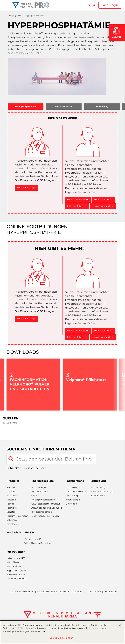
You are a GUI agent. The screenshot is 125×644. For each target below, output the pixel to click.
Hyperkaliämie (40, 492)
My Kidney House (16, 579)
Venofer (11, 512)
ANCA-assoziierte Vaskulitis (47, 508)
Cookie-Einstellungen (22, 592)
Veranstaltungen (99, 487)
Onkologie (72, 504)
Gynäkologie (73, 496)
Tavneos (11, 492)
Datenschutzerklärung (73, 592)
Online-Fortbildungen (102, 492)
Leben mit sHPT (16, 558)
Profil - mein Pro (34, 539)
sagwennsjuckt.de (103, 206)
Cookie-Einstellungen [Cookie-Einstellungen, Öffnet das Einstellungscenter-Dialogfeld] (62, 638)
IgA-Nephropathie (42, 512)
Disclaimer (95, 592)
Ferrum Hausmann (17, 516)
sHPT (34, 496)
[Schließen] (120, 625)
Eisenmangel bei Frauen (45, 516)
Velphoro (12, 520)
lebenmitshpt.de (77, 206)
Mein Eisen (13, 562)
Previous (8, 385)
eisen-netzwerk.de (78, 200)
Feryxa (10, 504)
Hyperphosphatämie (43, 500)
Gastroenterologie (76, 492)
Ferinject (12, 508)
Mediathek (14, 533)
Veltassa (11, 500)
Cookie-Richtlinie (47, 592)
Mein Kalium (14, 566)
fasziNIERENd (97, 496)
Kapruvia (12, 496)
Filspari (11, 487)
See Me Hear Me (16, 575)
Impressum (111, 592)
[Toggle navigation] (6, 5)
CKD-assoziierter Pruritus (46, 504)
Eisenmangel (39, 487)
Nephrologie (73, 500)
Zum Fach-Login (27, 188)
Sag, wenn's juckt (16, 570)
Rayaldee (12, 524)
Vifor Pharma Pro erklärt (38, 543)
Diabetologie (73, 487)
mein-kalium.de (104, 200)
